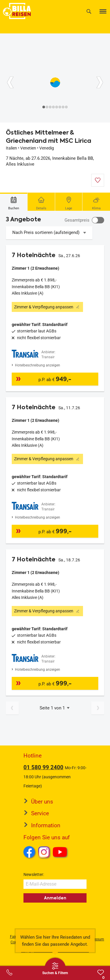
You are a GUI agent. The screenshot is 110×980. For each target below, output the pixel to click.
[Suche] (89, 11)
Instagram (44, 852)
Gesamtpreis (77, 220)
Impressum (95, 939)
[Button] (10, 82)
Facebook (29, 852)
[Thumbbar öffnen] (55, 968)
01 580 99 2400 (43, 767)
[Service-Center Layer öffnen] (9, 972)
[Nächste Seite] (98, 708)
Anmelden (55, 898)
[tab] (14, 202)
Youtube (61, 853)
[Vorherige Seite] (12, 708)
